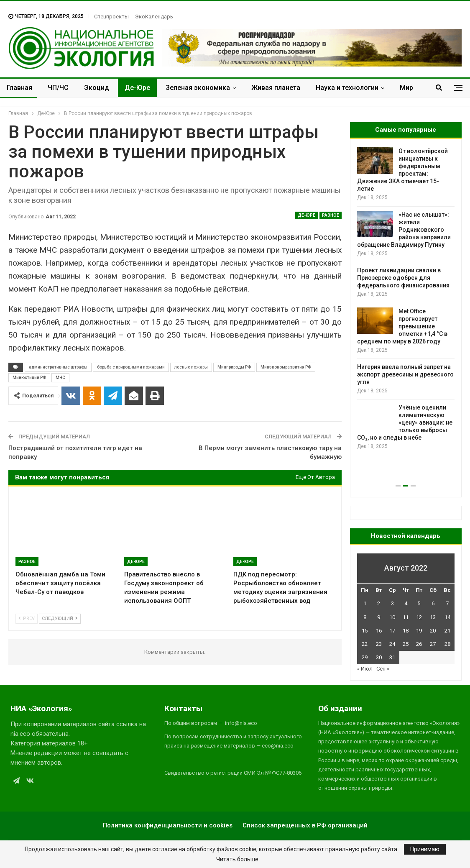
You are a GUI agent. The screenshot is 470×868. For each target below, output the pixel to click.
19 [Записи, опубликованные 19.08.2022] (419, 631)
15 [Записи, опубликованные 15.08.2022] (365, 631)
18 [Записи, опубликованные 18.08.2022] (406, 631)
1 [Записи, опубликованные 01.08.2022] (365, 603)
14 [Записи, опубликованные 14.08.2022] (447, 617)
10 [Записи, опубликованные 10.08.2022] (392, 617)
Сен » (383, 669)
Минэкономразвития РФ (286, 367)
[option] (406, 299)
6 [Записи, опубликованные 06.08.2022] (433, 603)
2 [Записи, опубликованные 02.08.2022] (379, 603)
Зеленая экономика (198, 88)
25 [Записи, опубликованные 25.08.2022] (406, 644)
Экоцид (97, 88)
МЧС (60, 378)
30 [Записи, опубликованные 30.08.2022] (379, 657)
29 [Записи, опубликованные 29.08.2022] (365, 657)
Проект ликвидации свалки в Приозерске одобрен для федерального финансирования (403, 278)
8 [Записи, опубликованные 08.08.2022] (365, 617)
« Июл (365, 669)
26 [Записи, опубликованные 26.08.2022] (419, 644)
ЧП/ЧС (58, 88)
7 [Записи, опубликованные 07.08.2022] (447, 603)
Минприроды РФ (234, 367)
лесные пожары (191, 367)
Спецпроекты (111, 17)
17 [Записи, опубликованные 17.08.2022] (392, 631)
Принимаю (425, 849)
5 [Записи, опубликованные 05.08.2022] (419, 603)
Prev (27, 618)
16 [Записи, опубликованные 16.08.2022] (379, 631)
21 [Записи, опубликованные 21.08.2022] (447, 631)
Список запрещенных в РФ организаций (305, 825)
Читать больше (237, 859)
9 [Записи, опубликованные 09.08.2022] (379, 617)
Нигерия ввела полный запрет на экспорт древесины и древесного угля (405, 374)
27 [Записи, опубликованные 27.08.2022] (433, 644)
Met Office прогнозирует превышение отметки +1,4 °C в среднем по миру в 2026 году (402, 326)
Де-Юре (137, 88)
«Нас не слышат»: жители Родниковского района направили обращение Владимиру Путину (404, 230)
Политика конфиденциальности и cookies (168, 825)
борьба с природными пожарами (131, 367)
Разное (331, 215)
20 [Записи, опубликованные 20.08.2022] (433, 631)
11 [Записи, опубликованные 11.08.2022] (406, 617)
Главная (19, 88)
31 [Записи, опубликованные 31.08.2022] (392, 657)
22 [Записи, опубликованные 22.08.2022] (365, 644)
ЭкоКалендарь (154, 17)
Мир (406, 88)
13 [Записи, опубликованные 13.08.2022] (433, 617)
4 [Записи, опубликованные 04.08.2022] (406, 603)
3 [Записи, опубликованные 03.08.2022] (392, 603)
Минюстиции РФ (29, 378)
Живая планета (276, 88)
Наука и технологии (347, 88)
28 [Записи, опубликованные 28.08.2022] (447, 644)
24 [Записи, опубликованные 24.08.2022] (392, 644)
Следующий (60, 618)
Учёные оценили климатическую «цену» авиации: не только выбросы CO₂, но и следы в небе (405, 422)
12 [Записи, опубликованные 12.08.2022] (419, 617)
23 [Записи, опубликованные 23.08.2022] (379, 644)
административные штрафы (58, 367)
